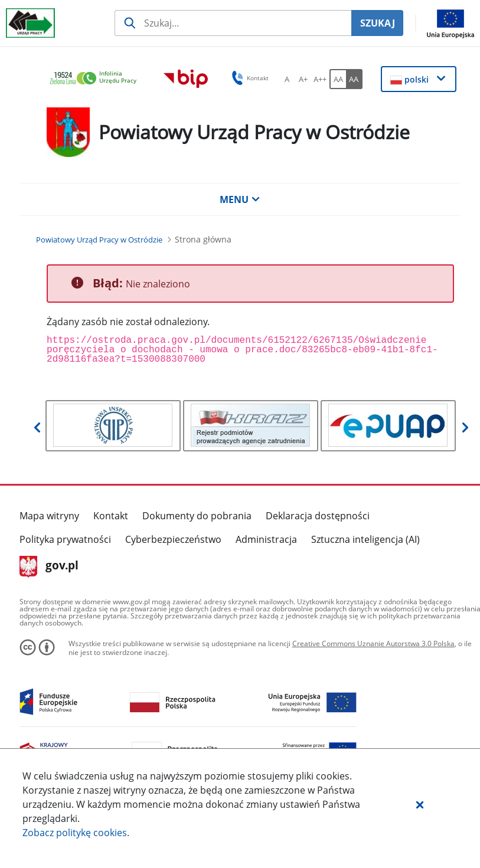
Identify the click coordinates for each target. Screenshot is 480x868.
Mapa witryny (49, 516)
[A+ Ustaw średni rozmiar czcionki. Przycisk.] (303, 79)
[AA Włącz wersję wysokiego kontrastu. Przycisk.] (354, 79)
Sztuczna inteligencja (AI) (365, 539)
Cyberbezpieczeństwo (173, 539)
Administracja (266, 539)
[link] (96, 79)
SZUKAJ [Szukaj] (378, 23)
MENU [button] (240, 199)
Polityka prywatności (65, 539)
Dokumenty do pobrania (197, 516)
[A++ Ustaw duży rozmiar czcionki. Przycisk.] (320, 79)
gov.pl (49, 566)
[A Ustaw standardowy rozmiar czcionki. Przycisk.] (287, 79)
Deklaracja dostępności (318, 516)
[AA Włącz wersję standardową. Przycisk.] (338, 79)
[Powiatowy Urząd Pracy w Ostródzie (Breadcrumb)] (99, 240)
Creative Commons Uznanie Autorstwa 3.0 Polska (373, 643)
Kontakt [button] (248, 78)
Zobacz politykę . (76, 833)
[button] (420, 804)
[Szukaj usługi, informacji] (233, 23)
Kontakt (111, 516)
